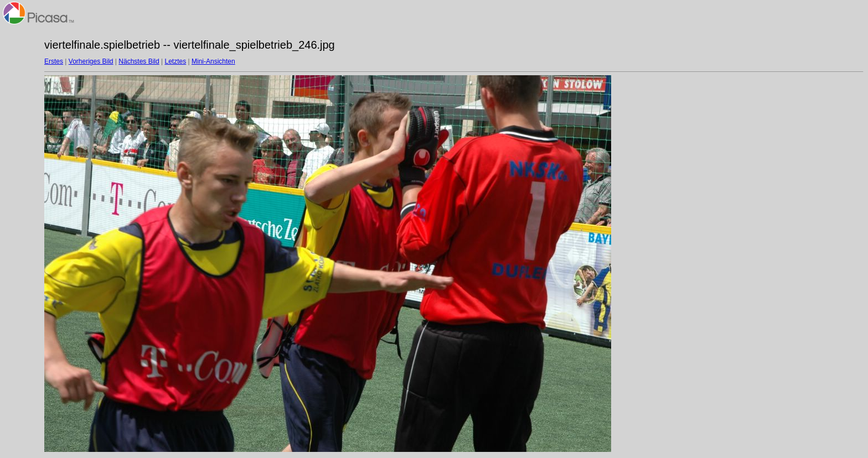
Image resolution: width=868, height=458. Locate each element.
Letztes (176, 61)
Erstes (54, 61)
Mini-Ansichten (213, 61)
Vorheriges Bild (91, 61)
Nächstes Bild (139, 61)
